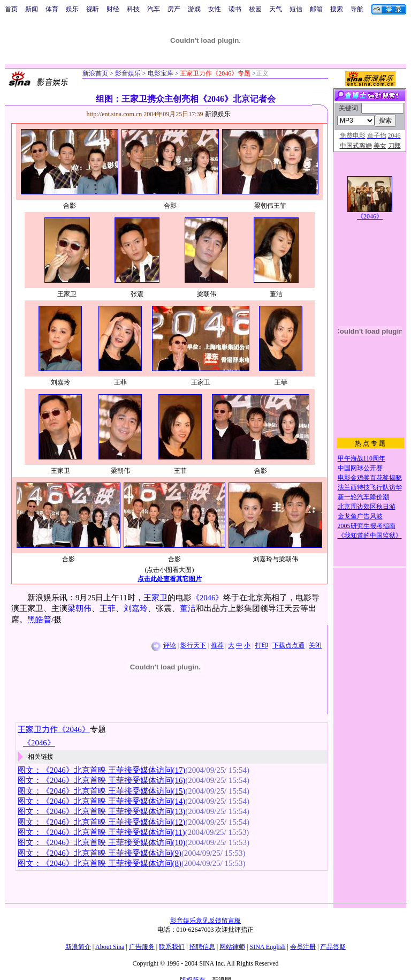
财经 (113, 9)
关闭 (315, 645)
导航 (357, 9)
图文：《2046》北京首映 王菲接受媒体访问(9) (100, 853)
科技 (133, 9)
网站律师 (232, 947)
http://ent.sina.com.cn (115, 114)
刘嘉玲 (136, 608)
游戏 (194, 9)
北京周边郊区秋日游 (367, 507)
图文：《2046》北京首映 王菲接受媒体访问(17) (101, 770)
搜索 (337, 9)
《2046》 (208, 598)
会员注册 (303, 947)
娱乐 (72, 9)
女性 (215, 9)
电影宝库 (160, 73)
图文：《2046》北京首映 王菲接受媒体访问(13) (101, 811)
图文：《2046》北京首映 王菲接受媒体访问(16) (101, 780)
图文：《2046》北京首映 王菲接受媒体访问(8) (100, 863)
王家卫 (155, 598)
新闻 (32, 9)
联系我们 (172, 947)
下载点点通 (288, 645)
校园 (255, 9)
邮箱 (316, 9)
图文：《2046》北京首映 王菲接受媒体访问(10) (101, 842)
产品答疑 (333, 947)
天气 (276, 9)
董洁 (188, 608)
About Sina (110, 947)
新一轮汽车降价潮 (363, 497)
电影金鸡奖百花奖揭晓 (370, 478)
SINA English (267, 947)
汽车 (154, 9)
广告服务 (142, 947)
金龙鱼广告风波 (360, 516)
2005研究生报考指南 (367, 526)
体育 (52, 9)
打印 (262, 645)
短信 (296, 9)
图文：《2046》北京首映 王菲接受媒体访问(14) (101, 801)
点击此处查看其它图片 (170, 579)
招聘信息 (202, 947)
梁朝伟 (79, 608)
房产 (174, 9)
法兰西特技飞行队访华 (370, 487)
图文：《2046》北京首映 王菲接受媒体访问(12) (101, 822)
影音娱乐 (128, 73)
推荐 (217, 645)
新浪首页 (95, 73)
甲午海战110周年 (362, 458)
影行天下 (193, 645)
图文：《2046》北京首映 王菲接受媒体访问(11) (101, 832)
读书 (235, 9)
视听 (93, 9)
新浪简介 (78, 947)
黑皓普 (39, 620)
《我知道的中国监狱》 (370, 536)
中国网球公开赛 (360, 468)
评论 (170, 645)
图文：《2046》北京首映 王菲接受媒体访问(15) (101, 791)
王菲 (108, 608)
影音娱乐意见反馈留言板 (205, 921)
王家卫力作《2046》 (54, 729)
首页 (11, 9)
